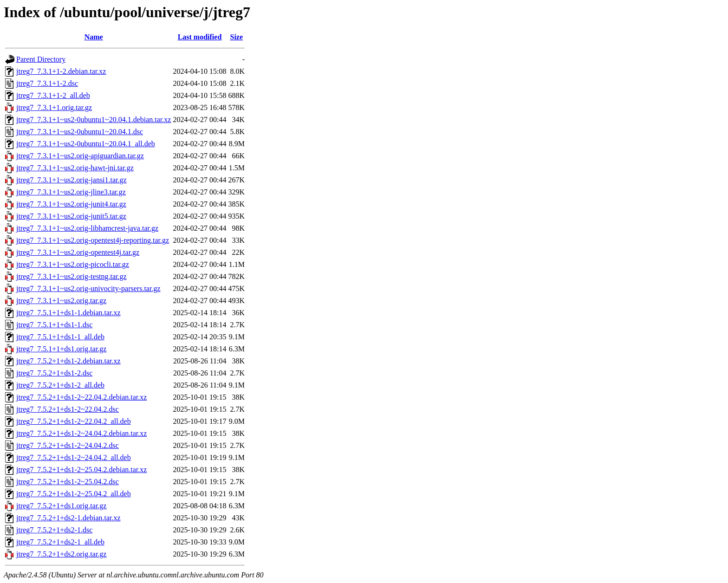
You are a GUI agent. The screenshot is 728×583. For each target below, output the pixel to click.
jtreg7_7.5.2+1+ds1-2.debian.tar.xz (68, 361)
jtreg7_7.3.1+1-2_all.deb (53, 95)
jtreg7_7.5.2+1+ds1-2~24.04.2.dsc (68, 445)
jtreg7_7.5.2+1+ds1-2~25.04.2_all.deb (74, 494)
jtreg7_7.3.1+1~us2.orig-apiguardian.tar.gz (80, 156)
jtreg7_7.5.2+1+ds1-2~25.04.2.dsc (68, 482)
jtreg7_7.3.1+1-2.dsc (47, 83)
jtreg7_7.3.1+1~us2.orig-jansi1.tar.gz (71, 180)
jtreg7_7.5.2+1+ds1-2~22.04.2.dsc (68, 409)
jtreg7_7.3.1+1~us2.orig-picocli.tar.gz (73, 264)
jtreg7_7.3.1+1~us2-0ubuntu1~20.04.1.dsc (80, 132)
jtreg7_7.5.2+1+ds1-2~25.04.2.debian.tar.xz (81, 470)
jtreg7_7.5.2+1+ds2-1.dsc (54, 530)
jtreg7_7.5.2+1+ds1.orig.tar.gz (61, 506)
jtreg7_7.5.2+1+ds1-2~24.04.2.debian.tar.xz (81, 433)
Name (94, 37)
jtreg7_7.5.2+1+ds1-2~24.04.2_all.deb (74, 457)
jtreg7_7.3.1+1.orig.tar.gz (54, 107)
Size (237, 37)
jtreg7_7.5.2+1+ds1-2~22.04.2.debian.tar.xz (81, 397)
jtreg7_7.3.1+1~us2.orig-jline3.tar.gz (71, 192)
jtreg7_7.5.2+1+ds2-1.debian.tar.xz (68, 518)
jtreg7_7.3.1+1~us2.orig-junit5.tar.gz (71, 216)
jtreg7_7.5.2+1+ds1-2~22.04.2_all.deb (74, 421)
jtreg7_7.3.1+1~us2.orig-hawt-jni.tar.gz (75, 168)
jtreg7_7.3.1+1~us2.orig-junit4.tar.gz (71, 204)
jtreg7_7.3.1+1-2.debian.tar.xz (61, 71)
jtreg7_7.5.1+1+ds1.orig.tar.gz (61, 349)
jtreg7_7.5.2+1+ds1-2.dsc (54, 373)
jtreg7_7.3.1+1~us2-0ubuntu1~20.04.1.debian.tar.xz (94, 120)
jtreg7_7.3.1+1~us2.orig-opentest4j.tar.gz (78, 252)
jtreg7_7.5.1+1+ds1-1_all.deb (60, 337)
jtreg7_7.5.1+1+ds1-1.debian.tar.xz (68, 313)
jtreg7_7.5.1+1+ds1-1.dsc (54, 325)
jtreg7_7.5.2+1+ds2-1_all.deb (60, 542)
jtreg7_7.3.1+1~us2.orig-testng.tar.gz (71, 276)
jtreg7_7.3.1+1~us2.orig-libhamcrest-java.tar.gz (87, 228)
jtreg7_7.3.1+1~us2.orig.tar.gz (61, 301)
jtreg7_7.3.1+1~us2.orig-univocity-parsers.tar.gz (88, 288)
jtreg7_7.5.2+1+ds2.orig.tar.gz (61, 554)
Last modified (200, 37)
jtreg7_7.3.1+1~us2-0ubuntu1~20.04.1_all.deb (86, 144)
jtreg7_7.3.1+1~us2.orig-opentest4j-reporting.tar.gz (93, 240)
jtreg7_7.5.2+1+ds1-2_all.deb (60, 385)
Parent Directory (41, 59)
